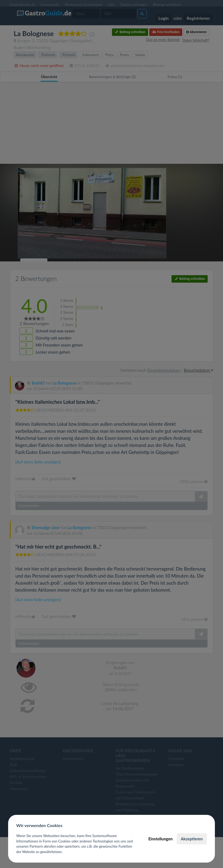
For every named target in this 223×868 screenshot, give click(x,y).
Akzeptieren (192, 839)
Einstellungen (160, 839)
